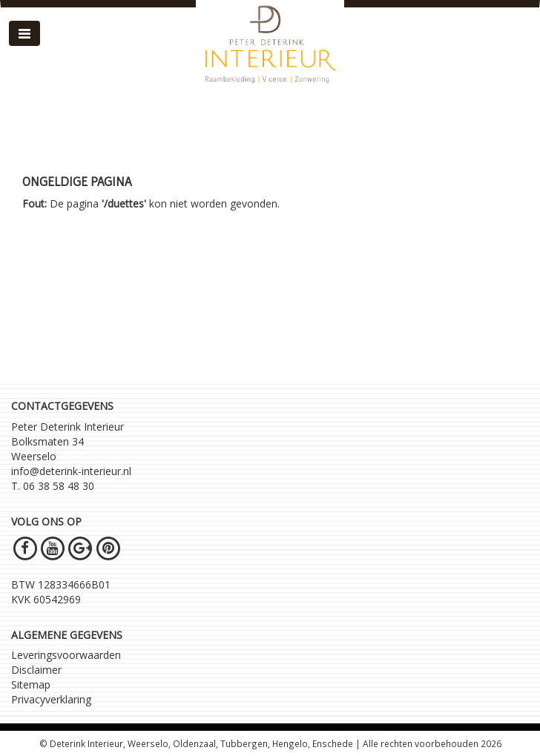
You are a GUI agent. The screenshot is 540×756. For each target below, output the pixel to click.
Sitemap (31, 684)
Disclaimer (36, 670)
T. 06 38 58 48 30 (53, 486)
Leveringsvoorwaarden (66, 655)
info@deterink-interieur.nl (71, 471)
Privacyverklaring (51, 699)
